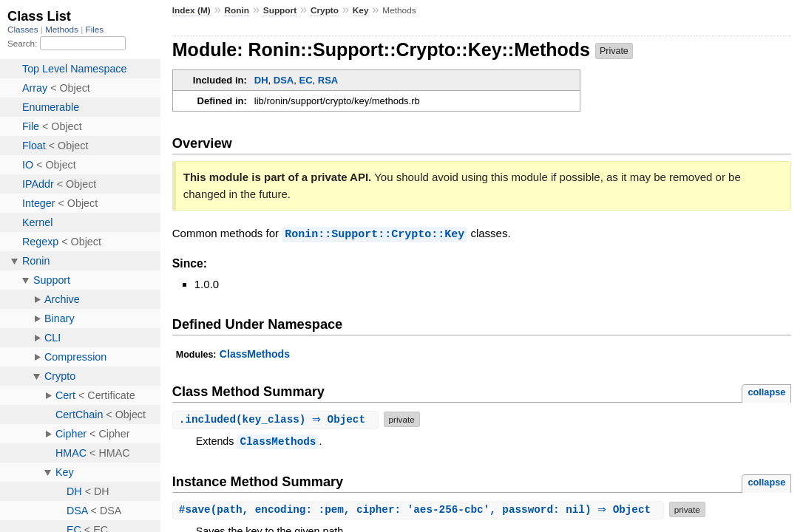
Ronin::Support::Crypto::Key (375, 233)
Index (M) (192, 10)
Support (280, 10)
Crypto (325, 10)
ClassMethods (255, 353)
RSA (328, 80)
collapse (766, 391)
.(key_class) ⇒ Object (277, 419)
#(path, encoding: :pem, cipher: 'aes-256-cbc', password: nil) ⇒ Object (420, 509)
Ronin (237, 10)
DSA (284, 80)
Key (361, 10)
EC (305, 80)
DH (261, 80)
